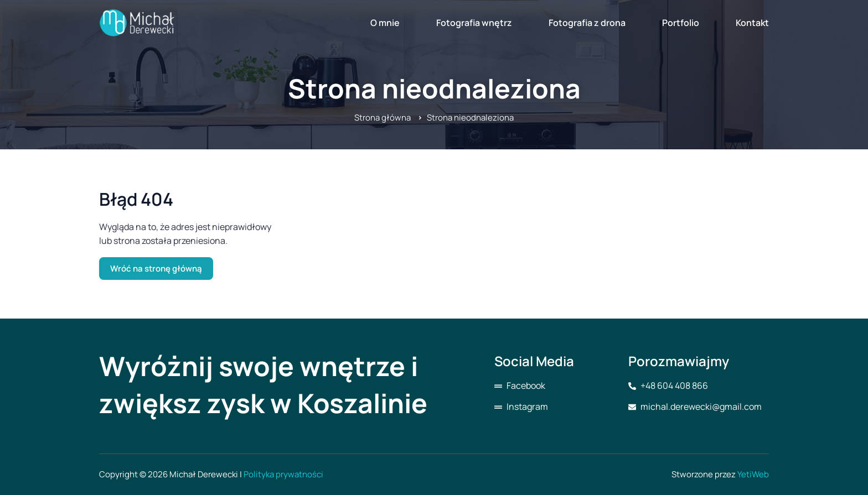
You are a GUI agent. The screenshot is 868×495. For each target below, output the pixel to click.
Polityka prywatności (283, 474)
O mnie (385, 23)
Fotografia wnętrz (474, 23)
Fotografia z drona (587, 23)
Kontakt (752, 23)
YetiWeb (753, 474)
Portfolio (681, 23)
